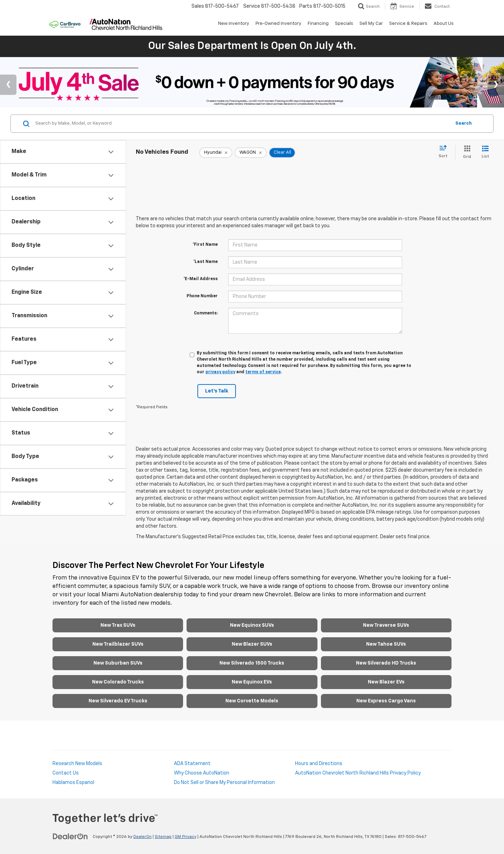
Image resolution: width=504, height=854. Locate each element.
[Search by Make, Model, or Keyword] (242, 124)
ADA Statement (192, 764)
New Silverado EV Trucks (118, 701)
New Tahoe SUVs (386, 644)
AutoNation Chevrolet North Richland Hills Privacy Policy (358, 773)
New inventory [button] (234, 24)
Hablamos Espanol (73, 783)
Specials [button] (344, 24)
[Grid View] (466, 152)
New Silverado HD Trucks (386, 663)
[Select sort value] (445, 152)
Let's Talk (217, 391)
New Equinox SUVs (252, 625)
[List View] (485, 152)
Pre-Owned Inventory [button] (278, 24)
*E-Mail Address (201, 279)
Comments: (206, 313)
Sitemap (163, 837)
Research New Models (77, 764)
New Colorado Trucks (118, 682)
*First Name (205, 245)
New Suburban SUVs (118, 663)
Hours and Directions (319, 764)
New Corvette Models (252, 701)
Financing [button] (318, 24)
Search (464, 123)
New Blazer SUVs (252, 644)
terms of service (263, 372)
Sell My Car (371, 24)
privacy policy (220, 372)
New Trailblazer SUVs (118, 644)
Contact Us (66, 773)
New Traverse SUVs (386, 625)
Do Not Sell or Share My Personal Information (224, 783)
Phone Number (202, 296)
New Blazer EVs (386, 682)
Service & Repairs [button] (408, 24)
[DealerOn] (70, 836)
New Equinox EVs (252, 682)
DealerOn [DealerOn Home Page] (142, 837)
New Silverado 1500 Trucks (252, 663)
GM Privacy (185, 837)
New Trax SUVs (118, 625)
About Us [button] (444, 24)
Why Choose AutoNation (202, 773)
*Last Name (205, 262)
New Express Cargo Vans (386, 701)
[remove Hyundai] (216, 153)
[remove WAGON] (251, 153)
